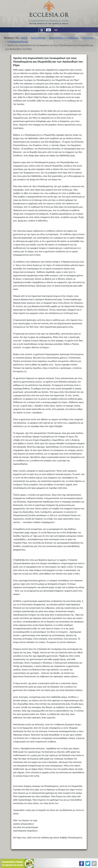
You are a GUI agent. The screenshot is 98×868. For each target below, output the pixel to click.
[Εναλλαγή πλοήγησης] (42, 30)
